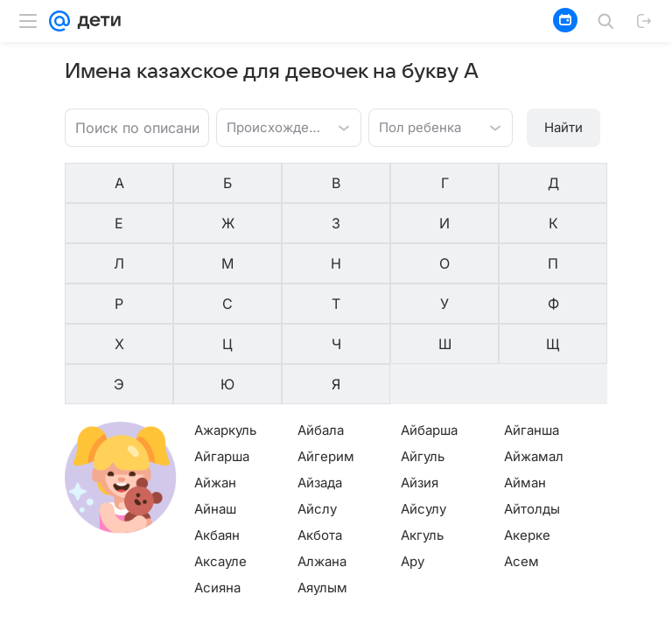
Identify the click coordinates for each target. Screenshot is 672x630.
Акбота (320, 413)
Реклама (150, 616)
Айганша (532, 308)
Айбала (321, 308)
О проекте (348, 616)
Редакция (413, 616)
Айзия (420, 360)
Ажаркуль (225, 308)
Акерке (527, 413)
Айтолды (532, 386)
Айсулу (423, 386)
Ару (413, 439)
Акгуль (422, 413)
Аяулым (322, 465)
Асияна (217, 465)
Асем (521, 439)
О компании (83, 616)
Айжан (215, 360)
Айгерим (326, 334)
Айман (525, 360)
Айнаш (215, 386)
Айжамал (534, 334)
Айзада (320, 360)
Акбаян (217, 413)
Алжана (322, 439)
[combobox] (271, 126)
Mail (28, 616)
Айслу (317, 386)
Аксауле (220, 439)
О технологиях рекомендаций (529, 616)
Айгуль (423, 334)
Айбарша (429, 308)
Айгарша (222, 334)
